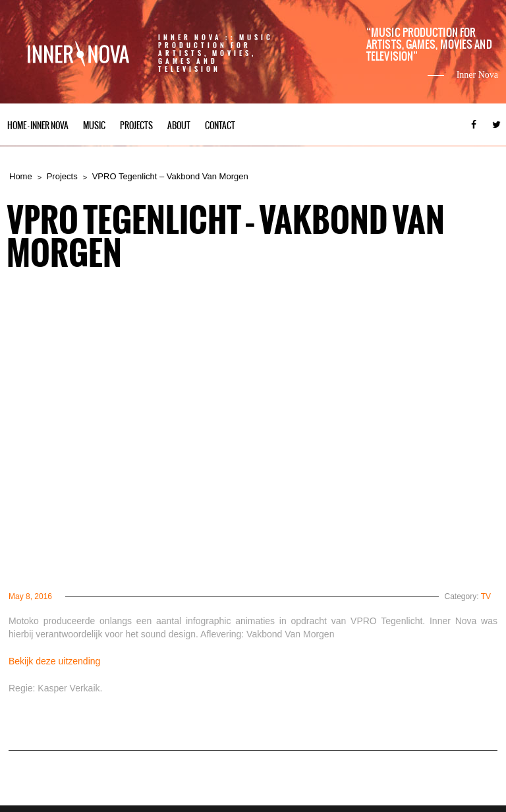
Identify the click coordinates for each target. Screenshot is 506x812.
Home (21, 176)
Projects (136, 126)
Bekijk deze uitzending (54, 661)
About (179, 126)
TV (486, 596)
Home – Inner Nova (38, 126)
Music (94, 126)
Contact (220, 126)
